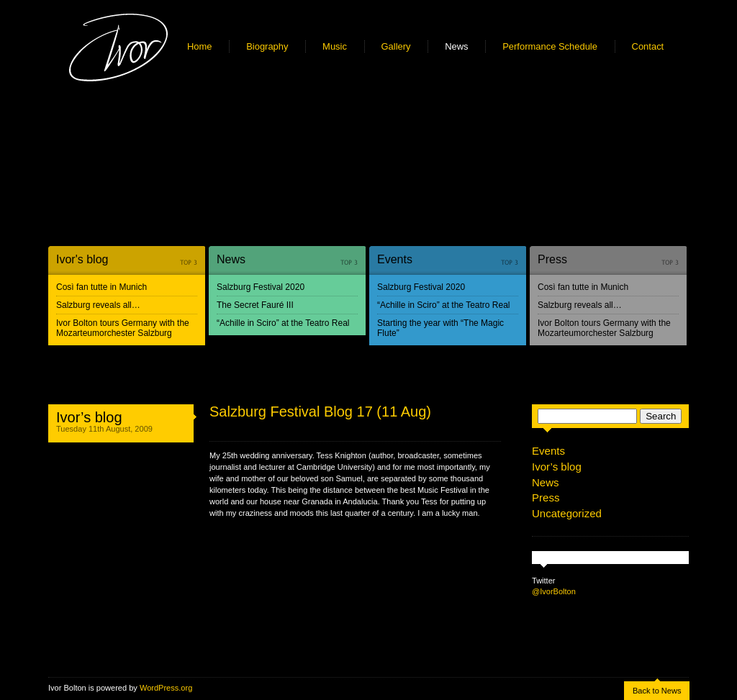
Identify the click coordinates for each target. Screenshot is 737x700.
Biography (267, 46)
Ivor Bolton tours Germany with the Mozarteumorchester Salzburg (123, 328)
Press (552, 259)
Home (200, 46)
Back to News (657, 691)
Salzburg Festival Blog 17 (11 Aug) (320, 412)
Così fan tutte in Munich (101, 287)
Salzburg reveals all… (98, 305)
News (456, 46)
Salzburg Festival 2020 (261, 287)
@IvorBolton (554, 591)
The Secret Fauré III (255, 305)
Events (395, 259)
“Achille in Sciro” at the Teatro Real (283, 323)
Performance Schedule (550, 46)
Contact (648, 46)
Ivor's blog (82, 259)
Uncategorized (567, 513)
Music (335, 46)
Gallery (396, 46)
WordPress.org (166, 688)
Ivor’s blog (89, 417)
